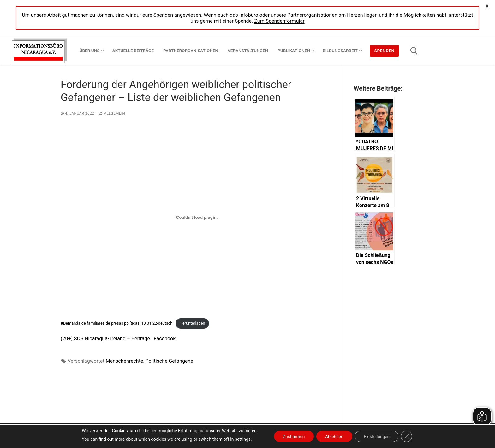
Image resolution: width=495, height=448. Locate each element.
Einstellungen (378, 436)
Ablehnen (334, 436)
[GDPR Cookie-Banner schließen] (409, 436)
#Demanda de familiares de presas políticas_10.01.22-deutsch (116, 323)
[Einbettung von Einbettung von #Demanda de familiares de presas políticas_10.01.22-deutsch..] (197, 217)
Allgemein (112, 113)
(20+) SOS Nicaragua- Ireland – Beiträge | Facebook (118, 339)
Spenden (385, 51)
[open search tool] (414, 51)
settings (240, 439)
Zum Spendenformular (279, 21)
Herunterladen (192, 323)
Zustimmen (292, 436)
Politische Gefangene (169, 361)
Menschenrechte (125, 361)
